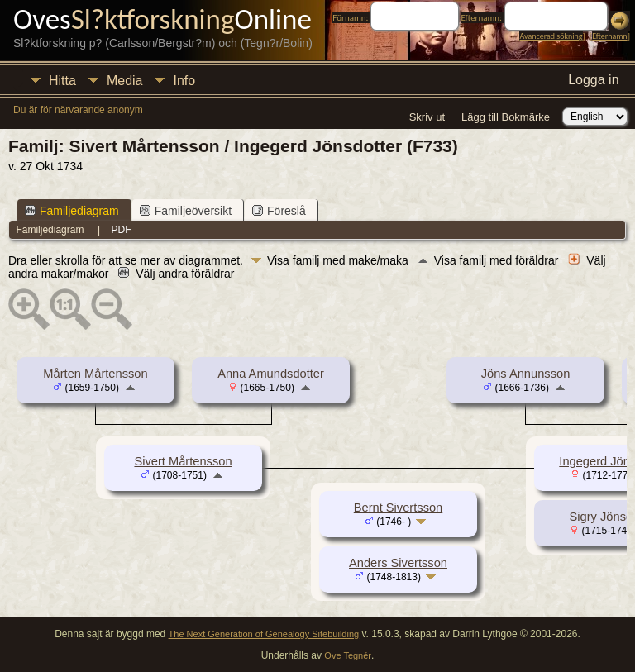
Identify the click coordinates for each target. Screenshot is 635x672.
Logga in (593, 80)
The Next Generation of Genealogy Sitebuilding (264, 634)
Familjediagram (72, 211)
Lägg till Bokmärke (506, 117)
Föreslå (279, 211)
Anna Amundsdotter (271, 374)
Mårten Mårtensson (95, 374)
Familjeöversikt (186, 211)
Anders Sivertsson (398, 563)
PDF (122, 230)
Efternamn (609, 36)
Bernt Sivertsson (399, 508)
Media (125, 81)
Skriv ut (427, 117)
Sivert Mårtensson (183, 461)
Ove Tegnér (348, 655)
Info (184, 81)
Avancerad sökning (551, 36)
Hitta (62, 81)
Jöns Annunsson (526, 374)
